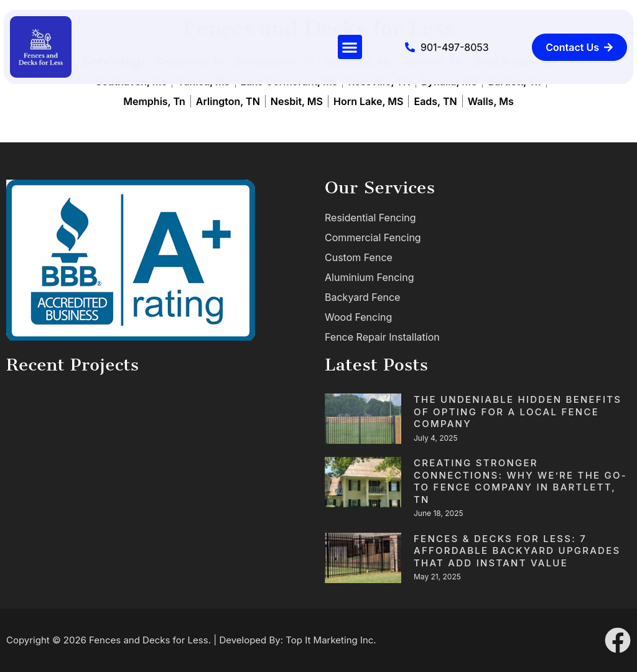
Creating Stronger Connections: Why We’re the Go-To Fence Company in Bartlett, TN (520, 481)
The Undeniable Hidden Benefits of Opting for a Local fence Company (518, 412)
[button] (350, 47)
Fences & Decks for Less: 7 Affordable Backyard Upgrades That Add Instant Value (517, 551)
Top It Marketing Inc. (331, 640)
